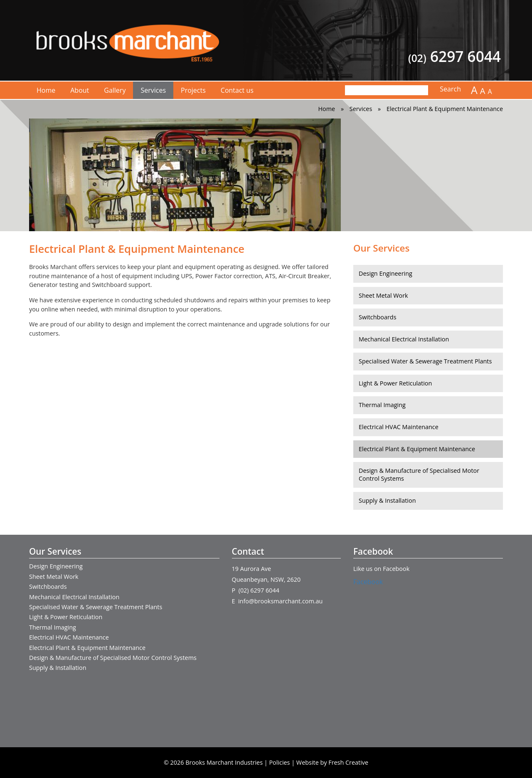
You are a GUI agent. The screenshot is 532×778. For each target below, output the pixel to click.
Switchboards (378, 317)
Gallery (115, 90)
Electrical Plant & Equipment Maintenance (417, 449)
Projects (193, 90)
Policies (279, 762)
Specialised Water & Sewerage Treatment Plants (425, 361)
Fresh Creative (348, 762)
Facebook (368, 582)
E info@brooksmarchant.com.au (277, 601)
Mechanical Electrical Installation (404, 339)
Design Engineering (385, 273)
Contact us (237, 90)
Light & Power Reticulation (395, 383)
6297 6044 (454, 56)
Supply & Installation (387, 500)
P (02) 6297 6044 (256, 590)
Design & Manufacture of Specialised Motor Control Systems (419, 474)
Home (46, 90)
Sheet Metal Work (383, 295)
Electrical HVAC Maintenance (399, 427)
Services (153, 90)
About (80, 90)
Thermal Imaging (382, 405)
